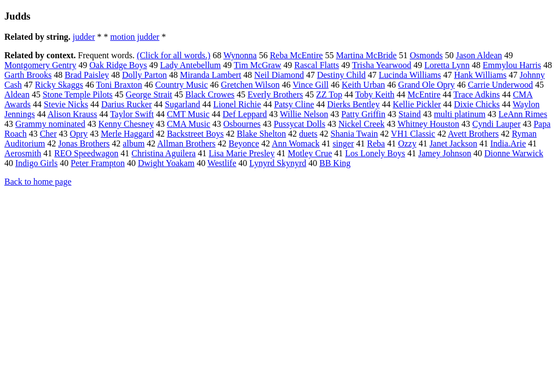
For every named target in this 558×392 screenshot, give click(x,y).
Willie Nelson (304, 114)
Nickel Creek (362, 124)
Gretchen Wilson (250, 85)
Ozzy (407, 143)
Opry (79, 134)
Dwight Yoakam (166, 163)
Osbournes (242, 124)
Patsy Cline (294, 104)
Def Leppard (245, 114)
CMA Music (189, 124)
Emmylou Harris (512, 65)
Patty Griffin (363, 114)
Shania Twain (354, 134)
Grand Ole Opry (427, 85)
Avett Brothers (473, 134)
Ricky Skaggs (59, 85)
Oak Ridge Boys (118, 65)
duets (308, 134)
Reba (376, 143)
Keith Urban (363, 85)
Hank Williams (480, 75)
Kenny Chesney (126, 124)
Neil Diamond (279, 75)
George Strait (149, 94)
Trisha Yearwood (382, 65)
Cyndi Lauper (496, 124)
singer (343, 143)
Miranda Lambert (210, 75)
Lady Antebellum (191, 65)
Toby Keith (375, 94)
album (134, 143)
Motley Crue (310, 153)
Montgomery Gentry (40, 65)
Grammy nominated (50, 124)
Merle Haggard (127, 134)
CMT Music (188, 114)
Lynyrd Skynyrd (278, 163)
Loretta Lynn (447, 65)
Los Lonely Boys (375, 153)
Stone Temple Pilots (77, 94)
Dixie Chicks (477, 104)
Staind (410, 114)
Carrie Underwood (501, 85)
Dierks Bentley (353, 104)
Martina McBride (366, 55)
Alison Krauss (72, 114)
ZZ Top (329, 94)
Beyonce (244, 143)
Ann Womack (296, 143)
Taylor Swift (132, 114)
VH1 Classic (413, 134)
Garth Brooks (28, 75)
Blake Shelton (262, 134)
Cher (48, 134)
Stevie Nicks (66, 104)
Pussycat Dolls (299, 124)
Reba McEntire (296, 55)
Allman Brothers (186, 143)
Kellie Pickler (417, 104)
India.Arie (508, 143)
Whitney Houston (428, 124)
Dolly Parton (144, 75)
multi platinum (460, 114)
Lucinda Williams (410, 75)
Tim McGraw (257, 65)
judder (84, 37)
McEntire (424, 94)
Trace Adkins (477, 94)
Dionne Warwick (514, 153)
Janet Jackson (453, 143)
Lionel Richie (237, 104)
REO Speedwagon (87, 153)
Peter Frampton (98, 163)
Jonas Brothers (84, 143)
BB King (335, 163)
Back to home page (38, 182)
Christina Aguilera (163, 153)
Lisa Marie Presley (242, 153)
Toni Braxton (119, 85)
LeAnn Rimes (523, 114)
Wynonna (240, 55)
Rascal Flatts (317, 65)
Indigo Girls (37, 163)
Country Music (181, 85)
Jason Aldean (479, 55)
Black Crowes (210, 94)
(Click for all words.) (174, 55)
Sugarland (182, 104)
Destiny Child (341, 75)
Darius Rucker (127, 104)
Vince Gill (311, 85)
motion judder (135, 37)
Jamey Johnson (444, 153)
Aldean (17, 94)
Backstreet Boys (195, 134)
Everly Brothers (275, 94)
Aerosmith (23, 153)
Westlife (222, 163)
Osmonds (426, 55)
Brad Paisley (87, 75)
